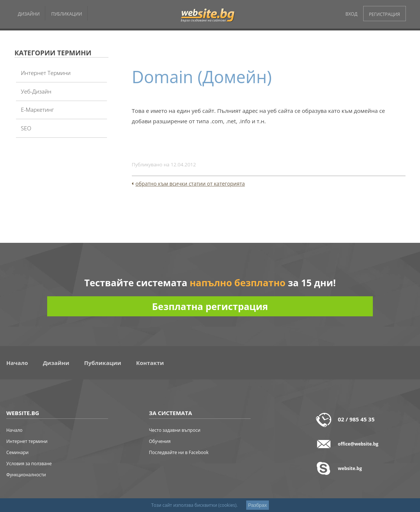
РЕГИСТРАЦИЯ (384, 14)
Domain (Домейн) (202, 77)
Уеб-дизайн (36, 91)
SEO (26, 128)
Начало (17, 363)
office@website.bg (358, 444)
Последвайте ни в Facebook (179, 452)
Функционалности (26, 475)
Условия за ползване (29, 464)
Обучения (160, 441)
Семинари (17, 452)
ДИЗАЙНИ (29, 14)
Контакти (150, 363)
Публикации (103, 363)
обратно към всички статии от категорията (190, 184)
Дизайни (56, 363)
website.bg (350, 468)
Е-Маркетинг (37, 110)
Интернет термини (46, 73)
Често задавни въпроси (175, 430)
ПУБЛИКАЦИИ (67, 14)
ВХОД (351, 14)
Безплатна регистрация (210, 306)
